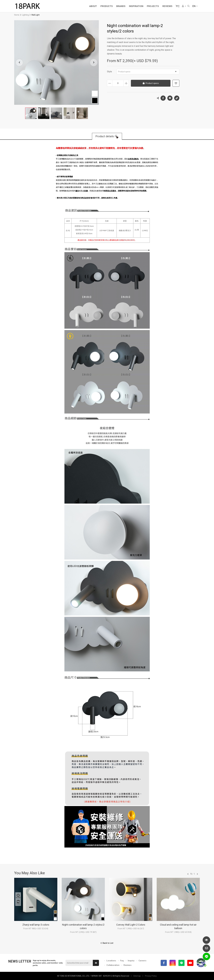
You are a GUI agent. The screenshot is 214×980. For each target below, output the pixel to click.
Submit (96, 963)
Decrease (110, 83)
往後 (197, 874)
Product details (105, 136)
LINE (170, 98)
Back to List (108, 943)
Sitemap (137, 976)
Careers (142, 961)
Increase (126, 83)
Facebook (163, 98)
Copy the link (177, 97)
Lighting (25, 15)
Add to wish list (176, 83)
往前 (188, 874)
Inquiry (131, 961)
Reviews (127, 965)
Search (188, 6)
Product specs (147, 72)
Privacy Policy (151, 976)
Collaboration (113, 965)
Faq (122, 961)
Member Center (183, 6)
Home (17, 15)
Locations (111, 961)
